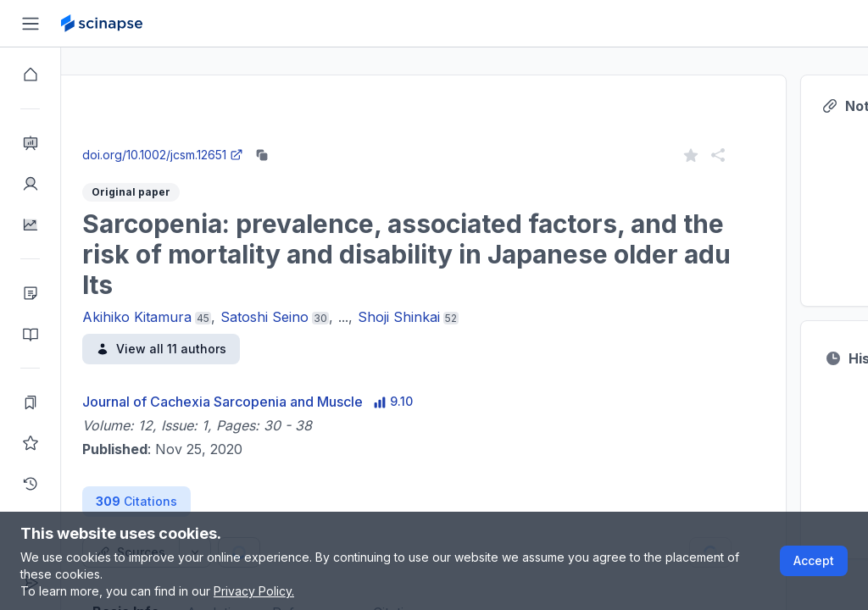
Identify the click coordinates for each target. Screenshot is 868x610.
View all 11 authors (222, 349)
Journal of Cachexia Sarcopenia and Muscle (284, 402)
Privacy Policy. (254, 591)
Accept (814, 560)
